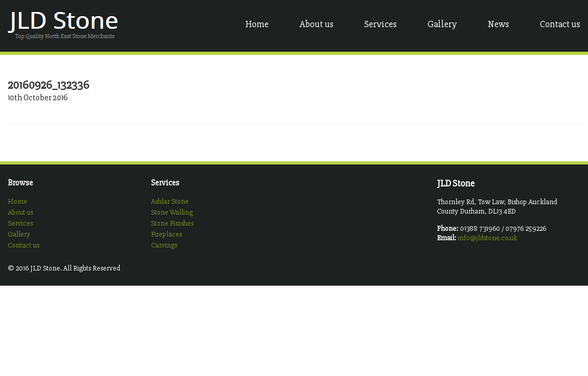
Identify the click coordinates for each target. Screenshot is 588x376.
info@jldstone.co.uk (487, 238)
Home (257, 24)
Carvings (164, 245)
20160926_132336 (49, 85)
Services (381, 24)
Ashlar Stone (170, 201)
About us (316, 24)
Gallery (442, 24)
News (498, 24)
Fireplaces (166, 234)
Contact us (560, 24)
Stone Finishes (172, 223)
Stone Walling (172, 212)
